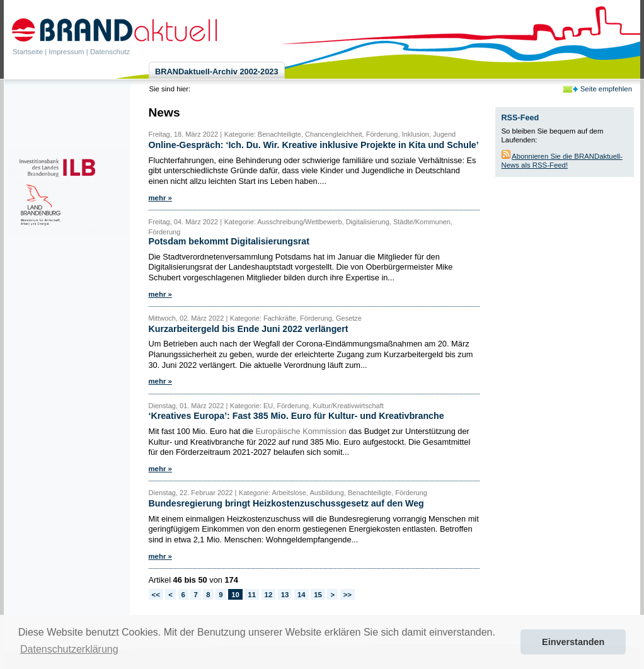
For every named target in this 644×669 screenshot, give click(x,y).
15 (318, 595)
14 (302, 595)
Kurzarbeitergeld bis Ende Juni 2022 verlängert (249, 329)
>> (348, 595)
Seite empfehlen (606, 89)
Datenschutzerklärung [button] (69, 649)
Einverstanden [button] (573, 642)
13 (285, 595)
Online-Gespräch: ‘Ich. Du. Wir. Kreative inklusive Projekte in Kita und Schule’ (314, 145)
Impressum (66, 52)
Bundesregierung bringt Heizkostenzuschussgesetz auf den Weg (286, 503)
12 (269, 595)
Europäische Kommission (301, 431)
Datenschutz (110, 52)
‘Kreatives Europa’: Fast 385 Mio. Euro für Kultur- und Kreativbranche (296, 416)
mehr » (160, 198)
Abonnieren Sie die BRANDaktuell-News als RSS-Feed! (562, 161)
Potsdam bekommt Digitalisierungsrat (229, 241)
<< (156, 595)
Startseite (28, 52)
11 (252, 595)
